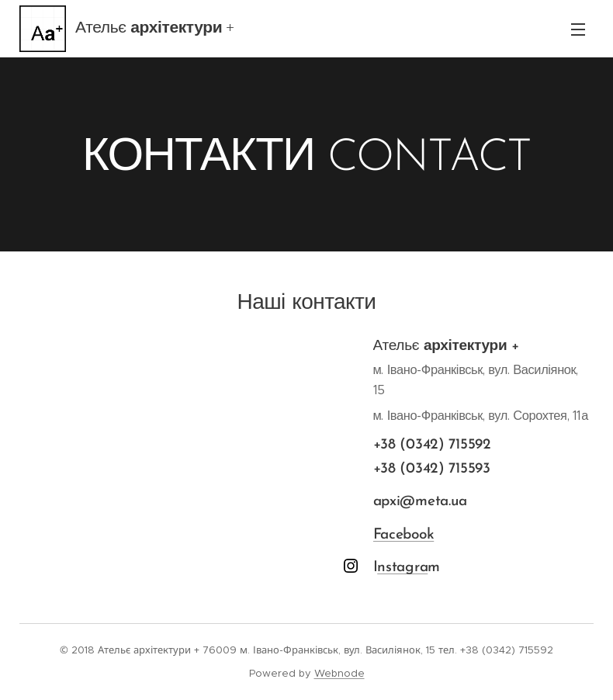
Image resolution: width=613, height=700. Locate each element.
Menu (578, 29)
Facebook (404, 535)
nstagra (403, 568)
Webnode (339, 673)
